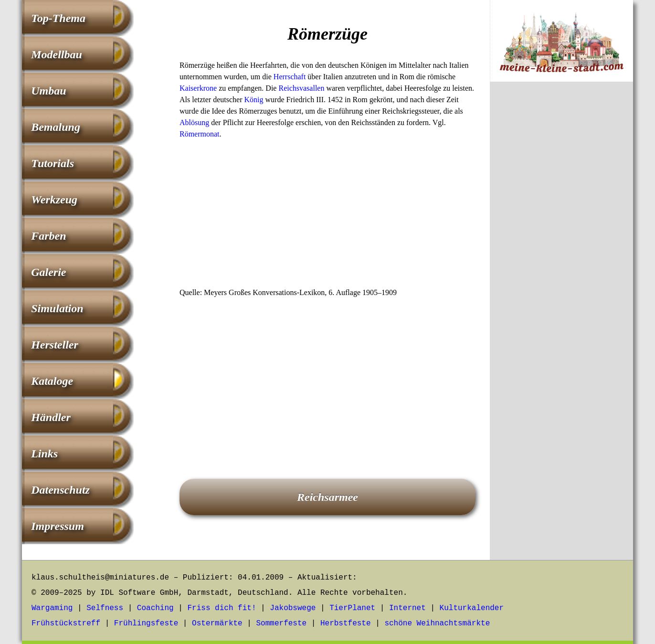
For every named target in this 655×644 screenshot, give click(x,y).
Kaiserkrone (198, 88)
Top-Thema (58, 18)
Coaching (155, 608)
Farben (48, 236)
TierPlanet (352, 608)
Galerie (48, 272)
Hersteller (55, 345)
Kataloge (52, 381)
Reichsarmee (327, 497)
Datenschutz (60, 490)
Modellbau (57, 54)
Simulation (57, 308)
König (254, 100)
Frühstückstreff (66, 623)
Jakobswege (293, 608)
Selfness (105, 608)
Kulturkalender (472, 608)
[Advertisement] (327, 216)
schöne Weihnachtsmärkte (437, 623)
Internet (407, 608)
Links (44, 454)
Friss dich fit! (222, 608)
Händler (51, 417)
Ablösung (194, 122)
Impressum (58, 526)
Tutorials (53, 163)
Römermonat (200, 134)
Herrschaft (290, 77)
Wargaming (52, 608)
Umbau (48, 91)
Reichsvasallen (301, 88)
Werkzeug (54, 200)
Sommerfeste (282, 623)
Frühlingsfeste (146, 623)
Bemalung (56, 127)
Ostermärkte (217, 623)
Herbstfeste (346, 623)
